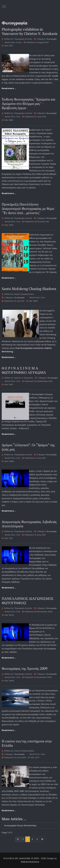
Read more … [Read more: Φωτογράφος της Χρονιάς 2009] (9, 730)
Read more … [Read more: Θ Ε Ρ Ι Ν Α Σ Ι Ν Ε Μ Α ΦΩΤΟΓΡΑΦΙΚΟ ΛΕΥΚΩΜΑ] (9, 434)
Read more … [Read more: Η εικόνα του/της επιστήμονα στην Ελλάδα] (9, 811)
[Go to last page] (42, 839)
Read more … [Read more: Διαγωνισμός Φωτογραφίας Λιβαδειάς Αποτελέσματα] (9, 588)
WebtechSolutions (30, 862)
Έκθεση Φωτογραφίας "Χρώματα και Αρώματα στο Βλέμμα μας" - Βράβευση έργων (28, 103)
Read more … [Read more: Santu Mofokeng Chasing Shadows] (9, 357)
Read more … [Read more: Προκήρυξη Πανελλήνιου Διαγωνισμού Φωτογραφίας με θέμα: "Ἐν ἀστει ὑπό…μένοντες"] (9, 278)
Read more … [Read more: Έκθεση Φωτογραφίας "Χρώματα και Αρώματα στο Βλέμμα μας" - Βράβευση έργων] (9, 193)
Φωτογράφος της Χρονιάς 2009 (25, 668)
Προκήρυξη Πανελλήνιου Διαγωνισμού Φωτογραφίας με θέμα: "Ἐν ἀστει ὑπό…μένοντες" (28, 208)
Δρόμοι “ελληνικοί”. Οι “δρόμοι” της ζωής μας (28, 447)
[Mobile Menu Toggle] (4, 6)
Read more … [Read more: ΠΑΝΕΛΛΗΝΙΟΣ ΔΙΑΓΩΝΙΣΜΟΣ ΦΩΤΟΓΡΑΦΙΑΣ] (9, 658)
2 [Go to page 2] (32, 839)
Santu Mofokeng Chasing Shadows (29, 289)
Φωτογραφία (52, 39)
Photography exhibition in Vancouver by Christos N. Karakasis (30, 31)
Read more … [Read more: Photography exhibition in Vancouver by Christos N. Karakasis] (9, 88)
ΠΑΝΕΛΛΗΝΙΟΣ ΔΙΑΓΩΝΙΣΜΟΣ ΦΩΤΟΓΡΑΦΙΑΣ (28, 601)
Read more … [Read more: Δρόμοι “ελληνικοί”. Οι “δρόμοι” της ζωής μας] (9, 511)
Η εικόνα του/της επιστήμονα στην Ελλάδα (27, 743)
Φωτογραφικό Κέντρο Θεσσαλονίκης (20, 826)
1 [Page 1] (28, 839)
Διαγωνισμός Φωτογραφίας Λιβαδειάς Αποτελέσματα (29, 524)
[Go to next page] (37, 839)
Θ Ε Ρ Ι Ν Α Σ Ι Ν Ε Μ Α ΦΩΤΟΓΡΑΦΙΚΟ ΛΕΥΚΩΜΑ (24, 370)
